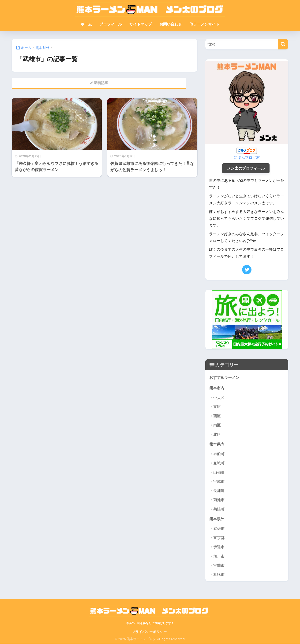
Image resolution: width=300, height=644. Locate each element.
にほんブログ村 (247, 157)
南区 (217, 425)
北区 (217, 434)
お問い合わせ (171, 24)
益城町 (219, 463)
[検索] (283, 44)
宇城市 (219, 482)
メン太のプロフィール (246, 168)
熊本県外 (217, 519)
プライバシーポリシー (149, 632)
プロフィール (111, 24)
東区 (217, 407)
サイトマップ (141, 24)
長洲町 (219, 491)
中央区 (219, 398)
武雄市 (219, 529)
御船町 (219, 454)
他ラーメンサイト (204, 24)
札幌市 (219, 575)
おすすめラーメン (225, 377)
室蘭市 (219, 566)
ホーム (86, 24)
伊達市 (219, 547)
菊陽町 (219, 509)
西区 (217, 416)
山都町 (219, 473)
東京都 (219, 538)
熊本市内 (217, 388)
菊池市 (219, 500)
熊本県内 (217, 444)
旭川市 (219, 557)
